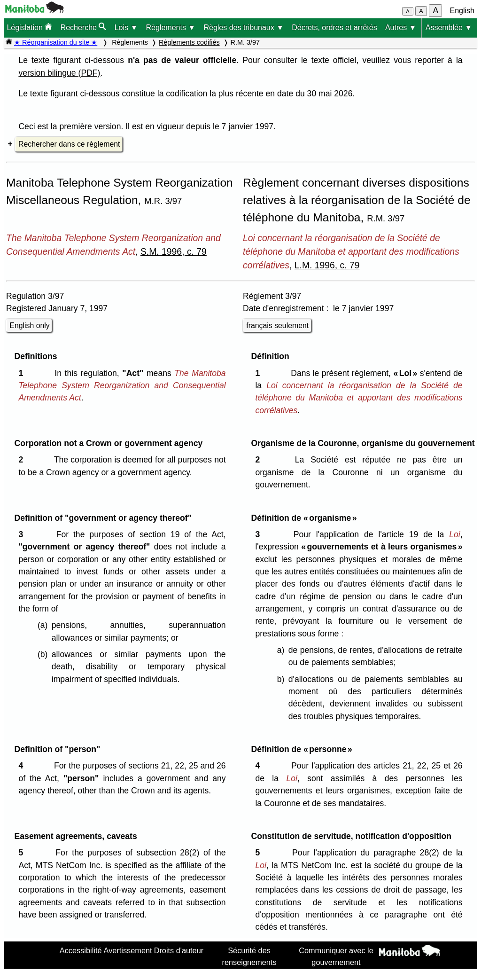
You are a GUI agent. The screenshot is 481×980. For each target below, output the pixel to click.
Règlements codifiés (189, 42)
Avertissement (128, 950)
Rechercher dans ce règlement (69, 144)
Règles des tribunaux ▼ (244, 27)
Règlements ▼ (171, 27)
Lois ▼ (126, 27)
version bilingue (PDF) (59, 73)
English (462, 11)
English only (29, 325)
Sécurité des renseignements (249, 956)
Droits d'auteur (179, 950)
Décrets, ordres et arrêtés (334, 27)
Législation (29, 27)
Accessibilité (81, 950)
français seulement (277, 325)
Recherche (84, 27)
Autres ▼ (401, 27)
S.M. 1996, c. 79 (174, 251)
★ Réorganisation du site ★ (56, 42)
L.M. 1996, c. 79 (327, 265)
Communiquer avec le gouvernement (336, 956)
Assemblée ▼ (449, 27)
